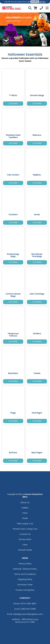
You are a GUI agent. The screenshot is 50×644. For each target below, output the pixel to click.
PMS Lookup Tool (25, 524)
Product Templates (25, 590)
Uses (25, 545)
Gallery (25, 508)
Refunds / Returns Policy (25, 569)
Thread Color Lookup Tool (25, 529)
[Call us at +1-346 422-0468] (41, 8)
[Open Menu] (47, 8)
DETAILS (42, 2)
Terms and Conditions (25, 574)
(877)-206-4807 (29, 604)
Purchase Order (25, 585)
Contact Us (25, 534)
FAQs (25, 513)
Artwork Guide (25, 550)
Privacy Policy (25, 564)
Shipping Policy (25, 579)
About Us (25, 502)
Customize (13, 103)
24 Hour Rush (25, 539)
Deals (25, 518)
